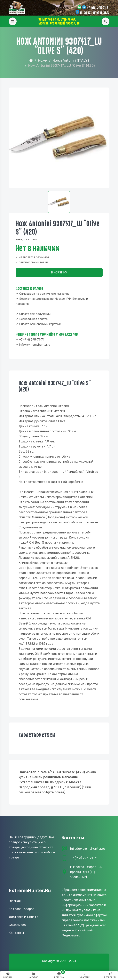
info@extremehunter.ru (95, 13)
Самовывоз (17, 925)
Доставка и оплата (24, 917)
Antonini (32, 240)
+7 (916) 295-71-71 (98, 8)
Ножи (43, 60)
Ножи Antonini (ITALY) (71, 60)
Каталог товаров (22, 909)
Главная (15, 901)
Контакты (16, 933)
